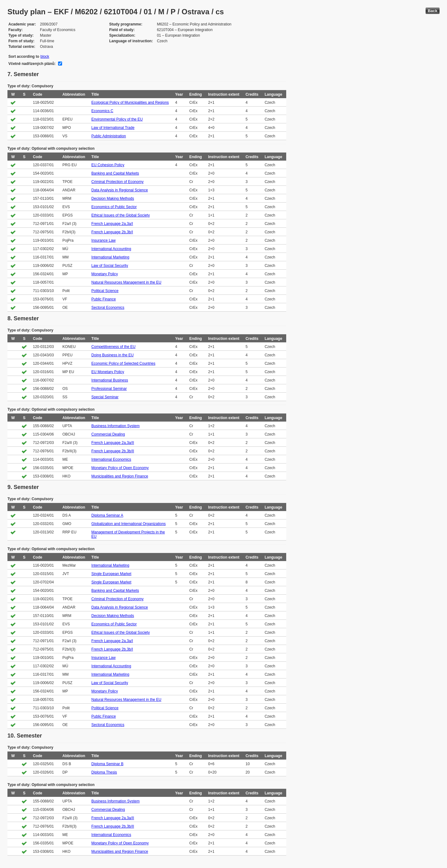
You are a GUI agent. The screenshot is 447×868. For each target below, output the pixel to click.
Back (433, 11)
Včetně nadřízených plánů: (32, 64)
